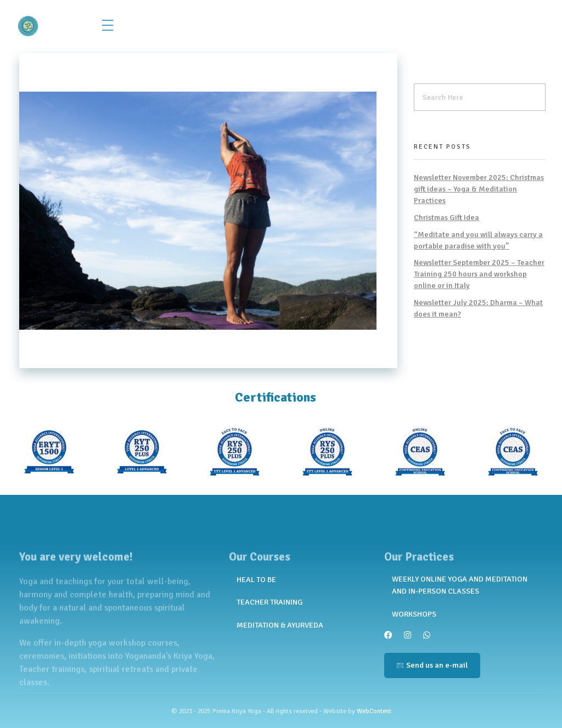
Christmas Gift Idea (446, 218)
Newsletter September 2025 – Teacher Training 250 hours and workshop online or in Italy (479, 274)
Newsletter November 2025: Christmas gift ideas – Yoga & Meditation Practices (479, 189)
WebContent (374, 711)
